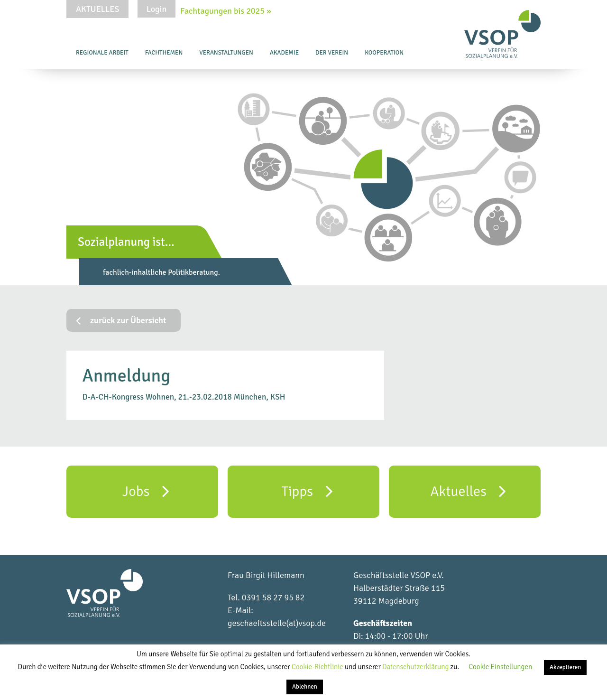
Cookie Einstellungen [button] (500, 667)
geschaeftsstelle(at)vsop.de (277, 623)
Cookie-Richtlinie (318, 667)
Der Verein (332, 53)
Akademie (284, 53)
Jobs (146, 491)
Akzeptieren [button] (565, 667)
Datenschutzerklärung (416, 667)
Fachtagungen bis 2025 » (226, 11)
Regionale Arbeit (102, 53)
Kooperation (384, 53)
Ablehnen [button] (305, 687)
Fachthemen (164, 53)
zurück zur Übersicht (121, 320)
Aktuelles (97, 9)
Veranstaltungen (226, 53)
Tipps (307, 491)
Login (156, 9)
